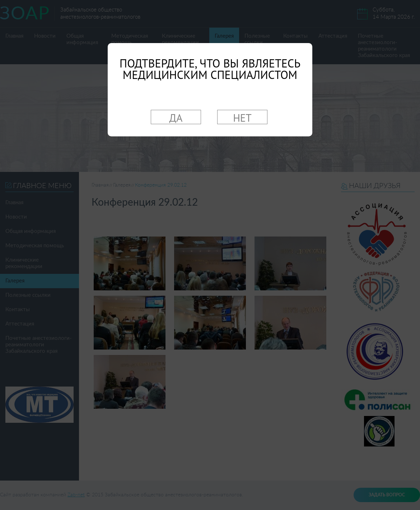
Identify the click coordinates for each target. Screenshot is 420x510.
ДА (176, 118)
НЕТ (242, 118)
